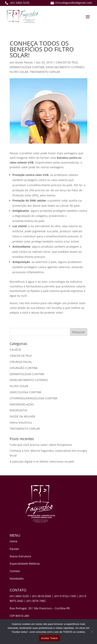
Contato (15, 571)
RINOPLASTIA (18, 410)
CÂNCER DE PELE (67, 62)
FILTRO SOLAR (19, 72)
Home (14, 541)
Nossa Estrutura (20, 556)
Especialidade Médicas (25, 564)
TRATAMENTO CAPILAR (45, 72)
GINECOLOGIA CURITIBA (25, 392)
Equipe (14, 549)
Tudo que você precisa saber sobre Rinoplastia (41, 445)
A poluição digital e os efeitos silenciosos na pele (42, 461)
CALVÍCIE (15, 350)
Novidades (17, 578)
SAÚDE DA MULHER (22, 416)
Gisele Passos (24, 62)
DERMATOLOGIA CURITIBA (27, 67)
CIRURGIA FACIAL (21, 362)
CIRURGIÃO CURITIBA (24, 368)
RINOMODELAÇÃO (22, 404)
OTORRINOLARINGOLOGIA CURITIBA (34, 398)
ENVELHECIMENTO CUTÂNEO (65, 67)
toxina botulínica (21, 422)
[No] (92, 632)
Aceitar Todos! (50, 638)
